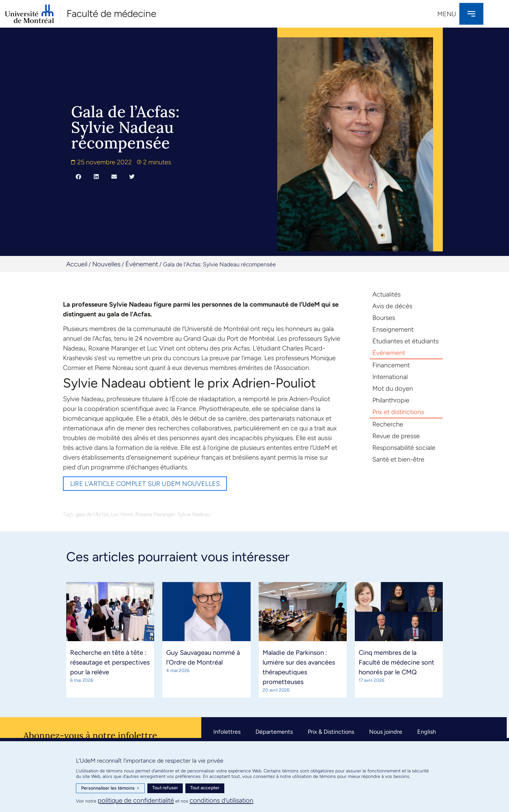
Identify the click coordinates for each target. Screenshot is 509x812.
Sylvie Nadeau (194, 514)
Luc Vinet (122, 514)
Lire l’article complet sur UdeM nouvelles (145, 484)
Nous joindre (386, 732)
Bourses (384, 318)
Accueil (77, 264)
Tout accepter (205, 788)
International (390, 377)
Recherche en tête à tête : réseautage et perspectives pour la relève (110, 662)
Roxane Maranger (155, 514)
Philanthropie (391, 400)
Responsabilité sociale (404, 448)
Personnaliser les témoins (110, 788)
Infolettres (227, 732)
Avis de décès (392, 306)
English (427, 732)
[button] (78, 176)
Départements (274, 732)
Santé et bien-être (398, 459)
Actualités (386, 294)
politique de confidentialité (136, 800)
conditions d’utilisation (221, 800)
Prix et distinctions (398, 412)
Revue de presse (396, 436)
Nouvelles (106, 264)
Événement (142, 264)
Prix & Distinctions (331, 732)
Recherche (388, 424)
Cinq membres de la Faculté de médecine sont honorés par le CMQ (397, 662)
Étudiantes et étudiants (405, 341)
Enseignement (393, 329)
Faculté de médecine (111, 13)
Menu (447, 14)
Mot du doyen (393, 388)
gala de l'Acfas (92, 514)
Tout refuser (165, 788)
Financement (391, 365)
